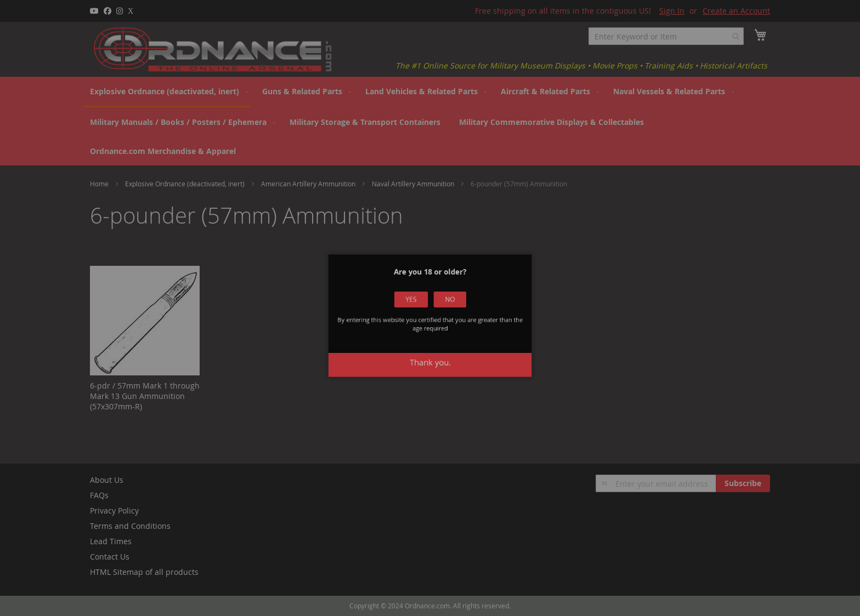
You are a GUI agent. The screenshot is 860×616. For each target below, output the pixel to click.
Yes (415, 307)
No (445, 307)
